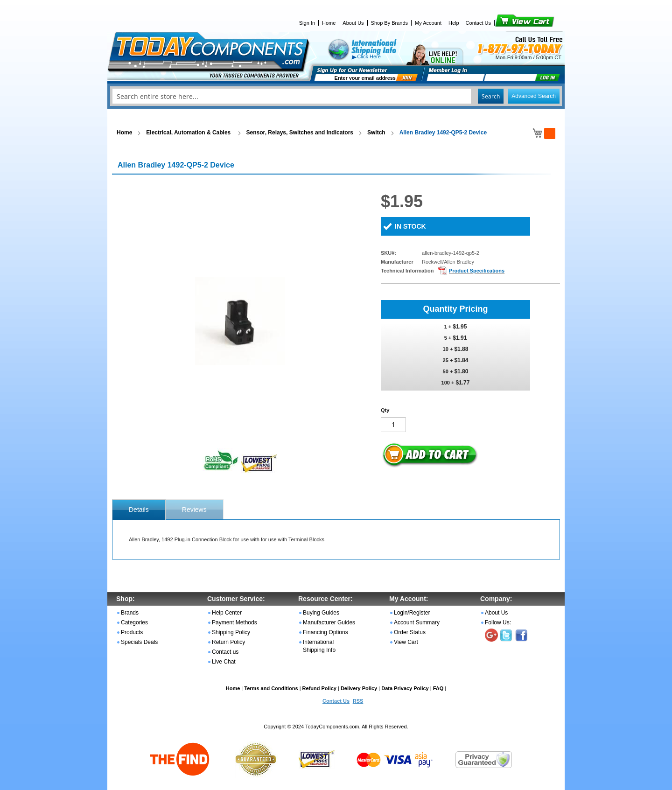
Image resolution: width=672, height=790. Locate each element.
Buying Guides (321, 613)
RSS (358, 701)
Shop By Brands (390, 23)
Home (329, 23)
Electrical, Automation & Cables (189, 133)
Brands (130, 613)
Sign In (307, 23)
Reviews (194, 510)
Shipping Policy (231, 632)
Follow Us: (498, 622)
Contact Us (478, 23)
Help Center (227, 613)
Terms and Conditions (271, 688)
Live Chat (224, 662)
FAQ (438, 688)
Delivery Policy (359, 688)
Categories (134, 622)
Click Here (369, 56)
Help (454, 23)
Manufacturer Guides (329, 622)
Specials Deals (139, 642)
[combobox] (336, 96)
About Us (353, 23)
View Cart (509, 23)
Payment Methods (234, 622)
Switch (376, 133)
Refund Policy (319, 688)
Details (139, 510)
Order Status (410, 632)
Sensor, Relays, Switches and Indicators (300, 133)
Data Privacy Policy (405, 688)
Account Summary (417, 622)
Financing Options (325, 632)
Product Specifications (477, 271)
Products (132, 632)
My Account (428, 23)
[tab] (139, 510)
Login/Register (412, 613)
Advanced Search (534, 96)
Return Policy (228, 642)
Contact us (225, 652)
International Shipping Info (319, 646)
